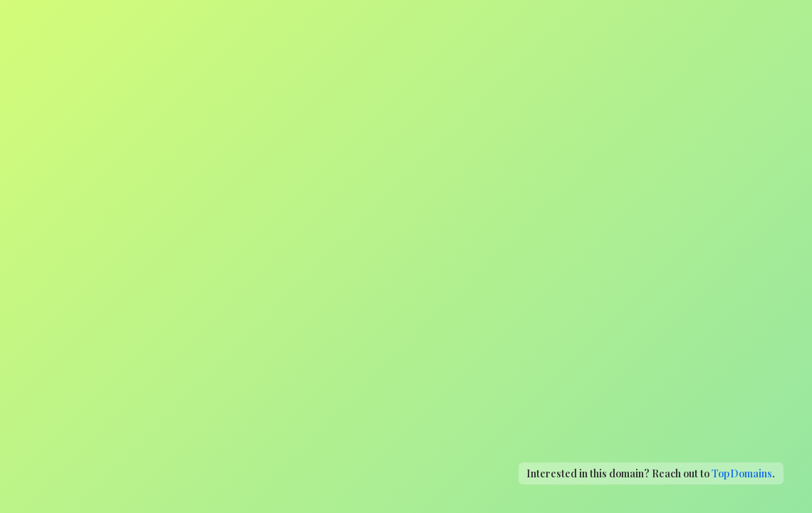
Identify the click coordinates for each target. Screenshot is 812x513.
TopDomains (742, 473)
